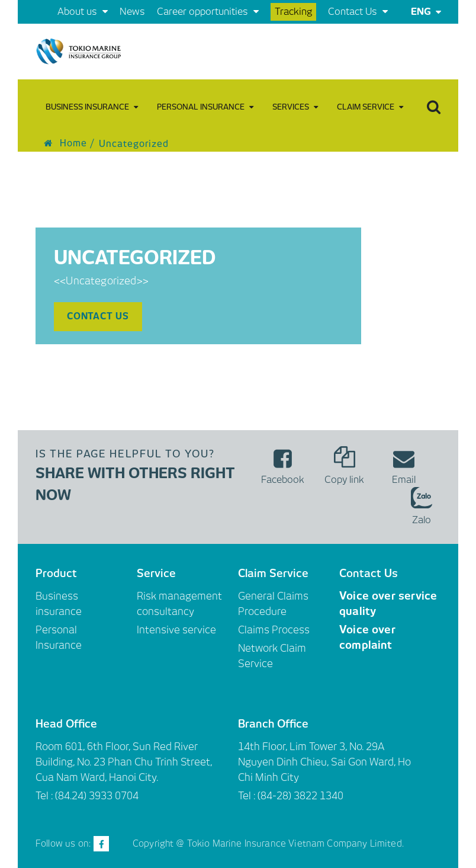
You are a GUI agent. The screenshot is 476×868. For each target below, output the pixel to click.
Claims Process (274, 630)
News (132, 12)
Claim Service (370, 107)
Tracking (293, 12)
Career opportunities (208, 12)
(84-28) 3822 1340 (300, 796)
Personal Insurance (205, 107)
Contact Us (358, 12)
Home (65, 143)
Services (295, 107)
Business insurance (92, 107)
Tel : (248, 796)
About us (83, 12)
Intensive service (176, 630)
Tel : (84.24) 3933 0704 (87, 796)
